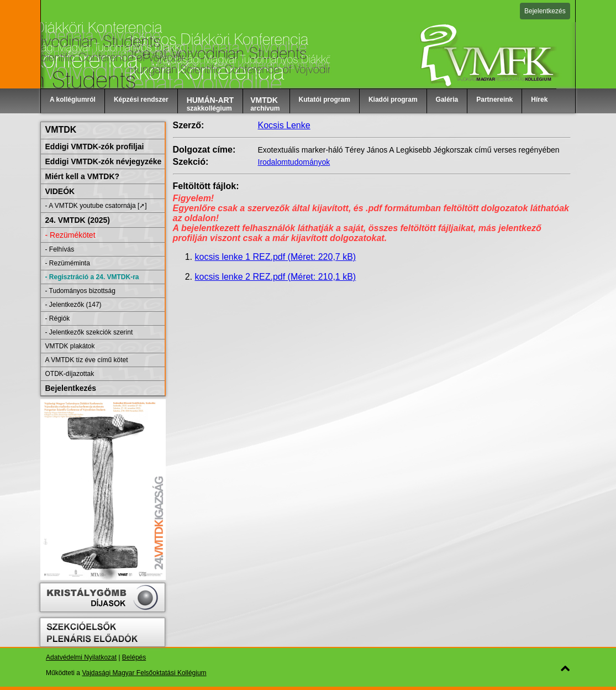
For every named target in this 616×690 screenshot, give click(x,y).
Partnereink (494, 100)
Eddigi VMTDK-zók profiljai (95, 147)
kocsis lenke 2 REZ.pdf (276, 277)
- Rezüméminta (68, 263)
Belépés (134, 657)
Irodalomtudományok (294, 162)
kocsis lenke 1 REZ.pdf (276, 257)
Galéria (447, 100)
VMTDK (61, 130)
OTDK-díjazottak (70, 374)
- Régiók (58, 318)
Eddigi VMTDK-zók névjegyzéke (104, 161)
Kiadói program (393, 100)
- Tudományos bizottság (80, 291)
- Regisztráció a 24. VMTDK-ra (92, 277)
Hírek (539, 100)
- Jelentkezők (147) (73, 305)
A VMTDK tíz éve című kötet (87, 360)
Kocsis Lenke (284, 125)
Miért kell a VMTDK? (83, 176)
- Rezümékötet (70, 235)
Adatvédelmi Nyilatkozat (81, 657)
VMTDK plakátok (70, 346)
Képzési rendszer (141, 100)
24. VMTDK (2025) (78, 220)
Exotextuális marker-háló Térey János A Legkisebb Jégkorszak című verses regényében (409, 150)
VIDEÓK (60, 191)
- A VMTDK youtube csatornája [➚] (96, 206)
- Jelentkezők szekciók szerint (89, 332)
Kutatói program (325, 100)
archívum (265, 104)
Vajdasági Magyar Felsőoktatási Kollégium (144, 673)
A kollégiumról (73, 100)
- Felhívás (60, 249)
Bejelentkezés (545, 11)
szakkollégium (210, 104)
